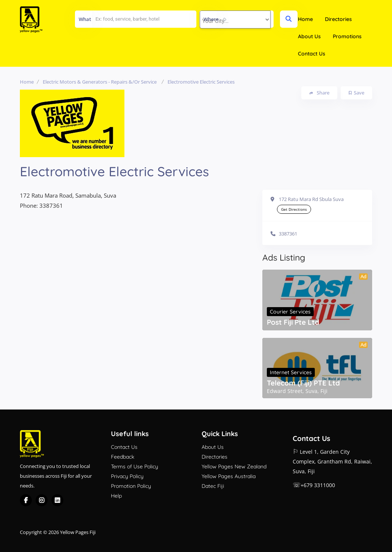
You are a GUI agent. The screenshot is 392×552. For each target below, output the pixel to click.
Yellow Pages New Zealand (234, 466)
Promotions (347, 36)
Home (305, 19)
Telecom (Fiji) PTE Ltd (303, 383)
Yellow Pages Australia (229, 476)
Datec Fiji (213, 486)
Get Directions (294, 209)
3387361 (288, 234)
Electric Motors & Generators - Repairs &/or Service (100, 82)
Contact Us (312, 54)
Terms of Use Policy (135, 466)
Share (319, 93)
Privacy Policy (127, 476)
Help (116, 496)
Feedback (123, 457)
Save (357, 93)
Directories (338, 19)
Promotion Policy (131, 486)
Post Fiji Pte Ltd (293, 322)
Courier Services (290, 312)
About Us (309, 36)
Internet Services (291, 372)
